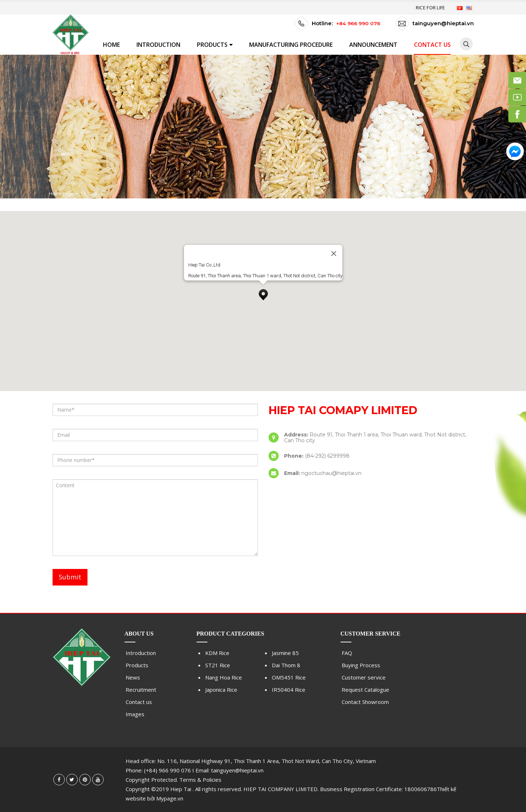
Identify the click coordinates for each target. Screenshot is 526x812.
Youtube (98, 780)
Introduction (158, 45)
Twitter (72, 780)
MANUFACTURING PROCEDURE (291, 45)
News (133, 677)
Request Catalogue (365, 690)
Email (517, 80)
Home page (61, 194)
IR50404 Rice (289, 690)
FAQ (347, 653)
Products (212, 45)
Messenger (515, 151)
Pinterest (85, 780)
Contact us (432, 45)
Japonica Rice (221, 690)
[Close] (334, 254)
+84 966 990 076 (358, 23)
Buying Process (361, 665)
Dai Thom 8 (286, 665)
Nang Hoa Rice (224, 677)
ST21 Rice (218, 665)
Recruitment (141, 690)
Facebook (59, 780)
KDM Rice (217, 653)
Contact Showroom (365, 702)
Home (111, 45)
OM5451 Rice (289, 677)
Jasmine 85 (285, 653)
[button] (263, 293)
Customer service (364, 677)
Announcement (373, 45)
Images (135, 714)
